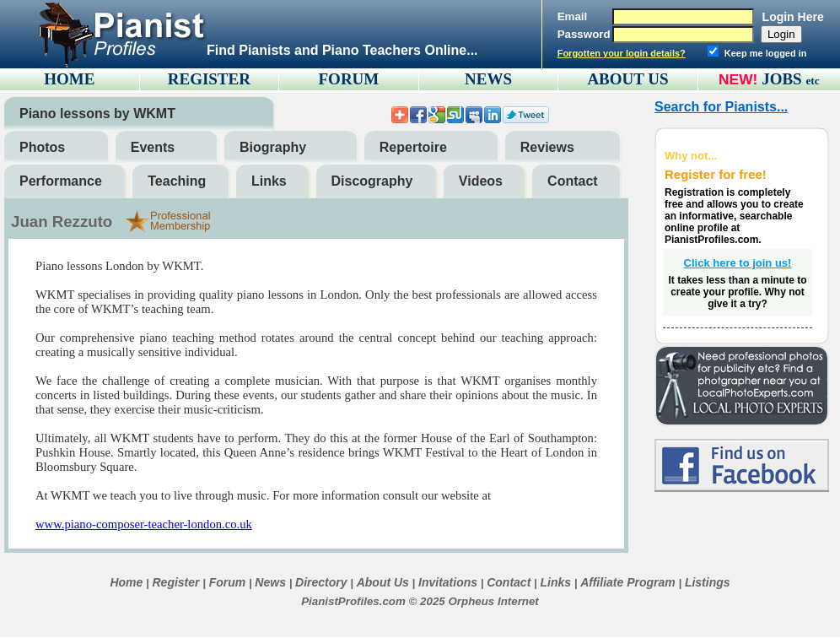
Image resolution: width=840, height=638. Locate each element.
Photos (42, 147)
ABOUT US (627, 79)
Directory (321, 582)
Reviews (547, 147)
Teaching (177, 181)
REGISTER (209, 79)
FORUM (349, 79)
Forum (228, 582)
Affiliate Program (628, 582)
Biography (273, 147)
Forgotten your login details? (622, 53)
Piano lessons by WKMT (97, 114)
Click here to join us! (738, 263)
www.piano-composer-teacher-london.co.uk (144, 524)
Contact (573, 181)
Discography (372, 181)
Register (175, 582)
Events (153, 147)
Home (126, 582)
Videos (481, 181)
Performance (61, 181)
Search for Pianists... (721, 107)
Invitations (448, 582)
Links (269, 181)
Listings (708, 582)
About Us (383, 582)
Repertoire (413, 147)
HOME (69, 79)
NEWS (488, 79)
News (270, 582)
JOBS (791, 79)
